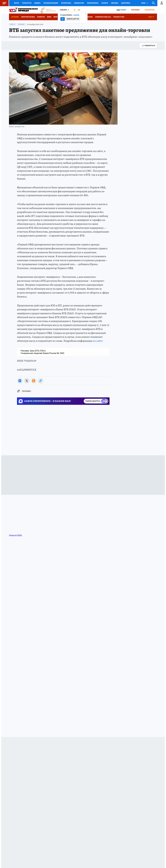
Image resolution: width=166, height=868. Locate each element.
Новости (41, 17)
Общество (79, 3)
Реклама (135, 10)
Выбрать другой (73, 19)
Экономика (93, 3)
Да (63, 19)
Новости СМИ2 (16, 535)
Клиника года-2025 (103, 17)
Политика (66, 3)
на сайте (98, 341)
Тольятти (27, 3)
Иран (49, 17)
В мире (105, 3)
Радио (123, 10)
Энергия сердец (28, 17)
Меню (3, 3)
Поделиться (148, 46)
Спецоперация (51, 3)
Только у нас (119, 17)
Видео (37, 3)
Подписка (150, 10)
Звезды (115, 3)
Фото (17, 3)
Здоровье (126, 3)
